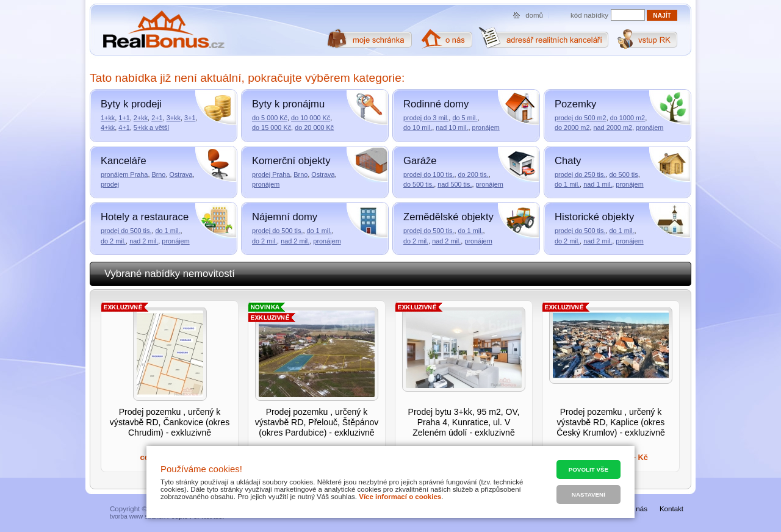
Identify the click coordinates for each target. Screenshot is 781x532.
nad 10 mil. (452, 128)
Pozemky (575, 104)
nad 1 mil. (598, 184)
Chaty (568, 161)
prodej (110, 184)
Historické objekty (594, 217)
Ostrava (181, 174)
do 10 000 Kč (311, 118)
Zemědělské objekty (448, 217)
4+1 (124, 128)
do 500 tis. (419, 184)
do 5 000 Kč (270, 118)
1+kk (108, 118)
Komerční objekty (291, 161)
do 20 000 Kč (314, 128)
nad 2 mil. (144, 241)
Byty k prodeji (131, 104)
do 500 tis (623, 174)
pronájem (485, 128)
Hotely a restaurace (145, 217)
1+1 (124, 118)
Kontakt (671, 509)
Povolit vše (588, 469)
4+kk (108, 128)
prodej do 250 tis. (580, 174)
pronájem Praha (124, 174)
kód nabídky (589, 15)
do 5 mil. (465, 118)
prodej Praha (271, 174)
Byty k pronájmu (288, 104)
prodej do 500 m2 (581, 118)
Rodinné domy (436, 104)
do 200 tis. (473, 174)
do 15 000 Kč (272, 128)
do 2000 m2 (572, 128)
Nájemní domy (285, 217)
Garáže (420, 161)
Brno (158, 174)
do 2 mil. (113, 241)
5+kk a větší (151, 128)
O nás (638, 509)
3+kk (174, 118)
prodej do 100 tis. (429, 174)
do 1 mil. (567, 184)
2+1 (157, 118)
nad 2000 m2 (613, 128)
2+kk (141, 118)
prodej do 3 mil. (426, 118)
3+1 (190, 118)
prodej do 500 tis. (126, 231)
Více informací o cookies (400, 497)
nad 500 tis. (455, 184)
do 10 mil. (418, 128)
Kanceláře (124, 161)
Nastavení (588, 494)
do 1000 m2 (628, 118)
